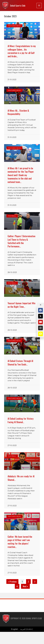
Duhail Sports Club (18, 6)
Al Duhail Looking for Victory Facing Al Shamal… (21, 420)
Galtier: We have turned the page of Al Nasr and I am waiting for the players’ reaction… (20, 542)
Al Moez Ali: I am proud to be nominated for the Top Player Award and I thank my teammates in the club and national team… (21, 175)
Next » (25, 586)
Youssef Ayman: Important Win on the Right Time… (21, 305)
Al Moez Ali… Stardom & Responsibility (18, 112)
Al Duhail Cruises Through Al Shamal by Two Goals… (20, 362)
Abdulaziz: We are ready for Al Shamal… (21, 478)
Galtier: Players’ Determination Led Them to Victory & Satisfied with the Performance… (21, 241)
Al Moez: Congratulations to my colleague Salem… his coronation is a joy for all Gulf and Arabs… (22, 51)
